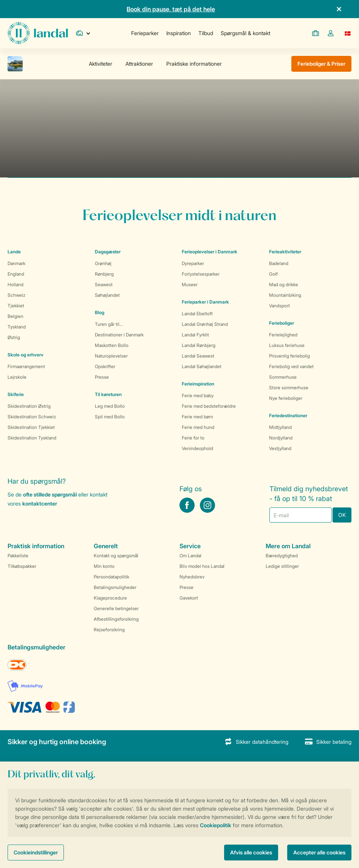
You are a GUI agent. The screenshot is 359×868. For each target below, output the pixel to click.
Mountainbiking (285, 295)
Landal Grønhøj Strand (205, 324)
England (16, 274)
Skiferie (16, 394)
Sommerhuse (283, 377)
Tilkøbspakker (22, 566)
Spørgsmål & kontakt (245, 33)
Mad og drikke (284, 284)
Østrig (14, 337)
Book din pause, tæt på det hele (171, 9)
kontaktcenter (40, 503)
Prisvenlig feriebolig (289, 356)
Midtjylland (280, 427)
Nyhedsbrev (192, 577)
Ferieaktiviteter (285, 252)
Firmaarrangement (26, 366)
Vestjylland (280, 448)
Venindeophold (197, 448)
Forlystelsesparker (201, 274)
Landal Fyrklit (195, 335)
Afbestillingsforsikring (116, 619)
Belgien (15, 316)
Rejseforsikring (109, 630)
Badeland (279, 263)
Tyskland (17, 327)
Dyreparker (193, 263)
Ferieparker (145, 33)
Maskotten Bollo (112, 345)
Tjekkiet (16, 306)
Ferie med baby (198, 395)
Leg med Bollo (110, 406)
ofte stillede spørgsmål (50, 494)
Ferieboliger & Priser (321, 64)
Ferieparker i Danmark (205, 302)
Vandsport (279, 306)
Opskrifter (105, 366)
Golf (273, 274)
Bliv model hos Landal (202, 566)
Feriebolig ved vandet (291, 366)
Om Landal (190, 556)
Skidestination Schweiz (32, 417)
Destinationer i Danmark (119, 335)
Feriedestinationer (288, 415)
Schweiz (16, 295)
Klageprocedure (110, 598)
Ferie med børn (197, 417)
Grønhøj (103, 263)
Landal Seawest (198, 356)
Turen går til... (109, 324)
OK (342, 515)
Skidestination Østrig (29, 406)
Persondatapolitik (111, 577)
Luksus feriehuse (287, 345)
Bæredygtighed (282, 556)
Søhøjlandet (107, 295)
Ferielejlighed (283, 335)
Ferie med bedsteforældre (209, 406)
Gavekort (189, 598)
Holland (15, 284)
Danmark (16, 263)
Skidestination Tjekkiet (31, 427)
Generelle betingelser (116, 608)
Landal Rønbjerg (199, 345)
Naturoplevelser (111, 356)
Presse (102, 377)
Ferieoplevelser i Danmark (210, 252)
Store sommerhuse (289, 388)
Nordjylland (281, 438)
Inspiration (179, 33)
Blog (100, 312)
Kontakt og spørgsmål (116, 556)
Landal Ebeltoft (197, 314)
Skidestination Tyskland (32, 438)
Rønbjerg (104, 274)
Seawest (104, 284)
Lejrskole (17, 377)
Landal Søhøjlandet (202, 366)
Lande (14, 252)
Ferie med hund (198, 427)
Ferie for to (193, 438)
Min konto (104, 566)
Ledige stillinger (282, 566)
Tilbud (206, 33)
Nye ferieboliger (286, 398)
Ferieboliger (282, 323)
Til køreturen (108, 394)
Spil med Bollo (110, 417)
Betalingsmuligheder (115, 587)
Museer (190, 284)
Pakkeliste (18, 556)
